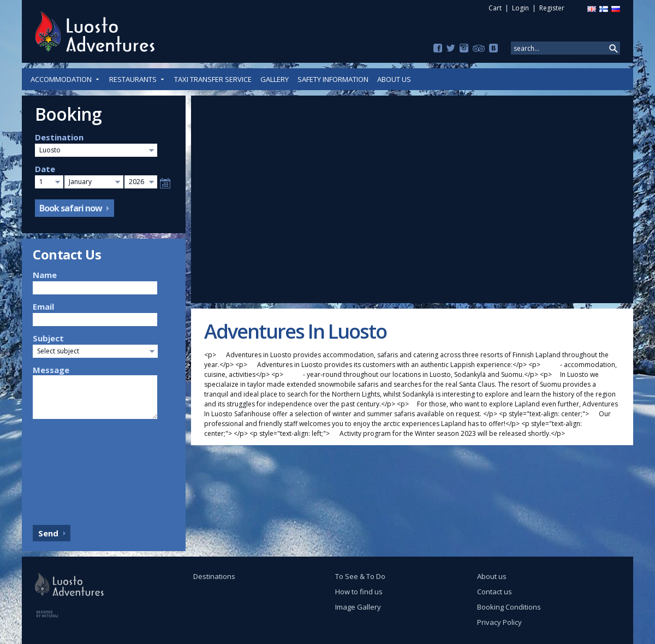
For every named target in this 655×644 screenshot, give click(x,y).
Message (51, 370)
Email (43, 306)
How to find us (359, 592)
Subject (48, 338)
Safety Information (333, 79)
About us (394, 79)
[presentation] (78, 469)
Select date (165, 183)
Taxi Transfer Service (213, 79)
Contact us (495, 592)
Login (520, 8)
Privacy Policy (499, 622)
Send (48, 533)
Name (45, 275)
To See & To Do (360, 576)
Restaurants (137, 79)
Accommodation (65, 79)
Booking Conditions (509, 607)
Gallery (275, 79)
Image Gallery (358, 607)
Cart (495, 8)
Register (552, 8)
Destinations (214, 576)
